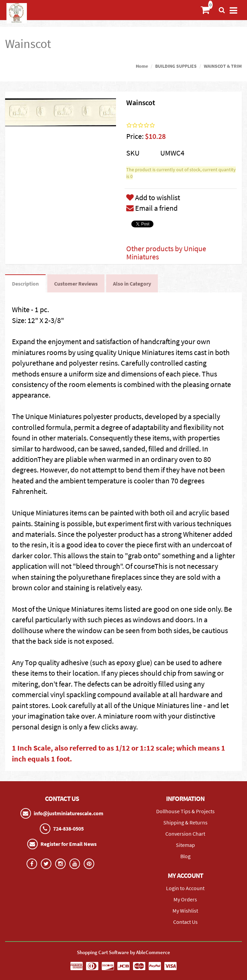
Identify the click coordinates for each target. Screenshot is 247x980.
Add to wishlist (153, 197)
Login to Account (185, 888)
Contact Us (185, 922)
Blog (185, 856)
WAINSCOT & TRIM (223, 66)
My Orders (185, 899)
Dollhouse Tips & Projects (185, 811)
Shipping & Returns (185, 822)
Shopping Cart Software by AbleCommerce (123, 952)
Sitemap (185, 845)
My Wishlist (185, 911)
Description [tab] (25, 284)
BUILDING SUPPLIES (176, 66)
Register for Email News (69, 844)
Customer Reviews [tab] (76, 284)
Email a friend (152, 208)
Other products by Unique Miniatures (166, 253)
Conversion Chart (185, 834)
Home (142, 66)
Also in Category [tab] (132, 284)
